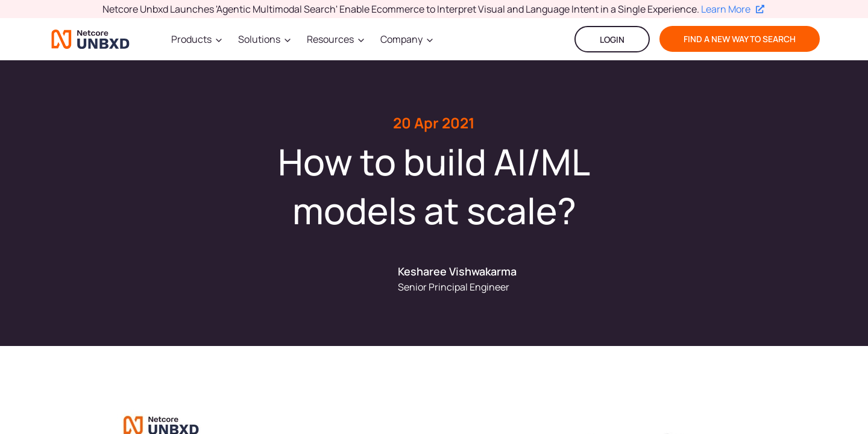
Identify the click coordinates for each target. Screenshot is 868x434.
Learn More (733, 9)
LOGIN (612, 39)
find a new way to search (740, 39)
